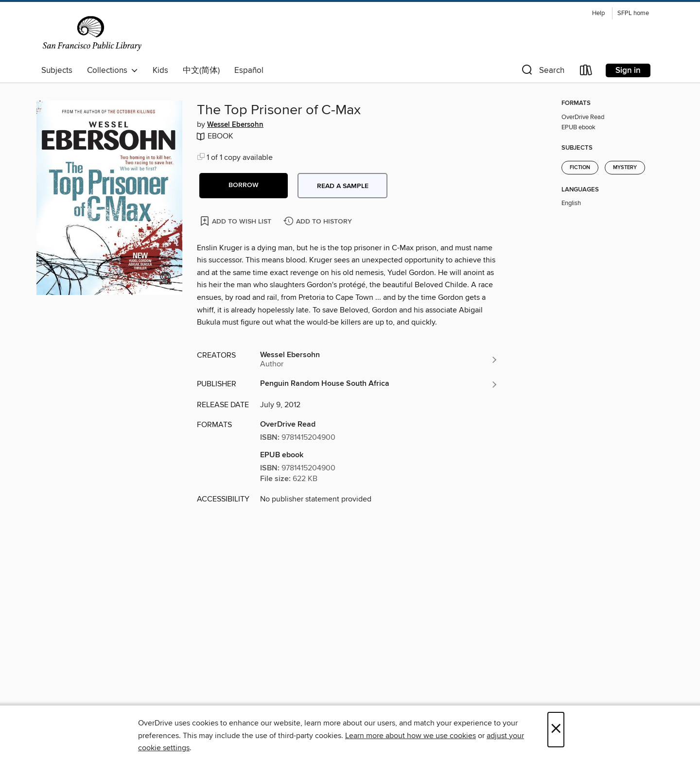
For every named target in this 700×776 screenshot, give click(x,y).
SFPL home (633, 13)
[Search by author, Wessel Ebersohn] (379, 360)
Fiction (580, 168)
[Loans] (586, 72)
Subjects (57, 70)
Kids (160, 70)
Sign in (628, 70)
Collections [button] (113, 70)
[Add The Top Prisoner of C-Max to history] (319, 222)
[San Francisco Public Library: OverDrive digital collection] (92, 34)
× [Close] (556, 730)
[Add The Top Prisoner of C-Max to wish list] (236, 221)
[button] (542, 72)
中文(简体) (201, 70)
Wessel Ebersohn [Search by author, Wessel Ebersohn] (235, 125)
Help (598, 13)
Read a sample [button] (343, 186)
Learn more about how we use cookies (411, 736)
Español (249, 70)
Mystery (625, 168)
